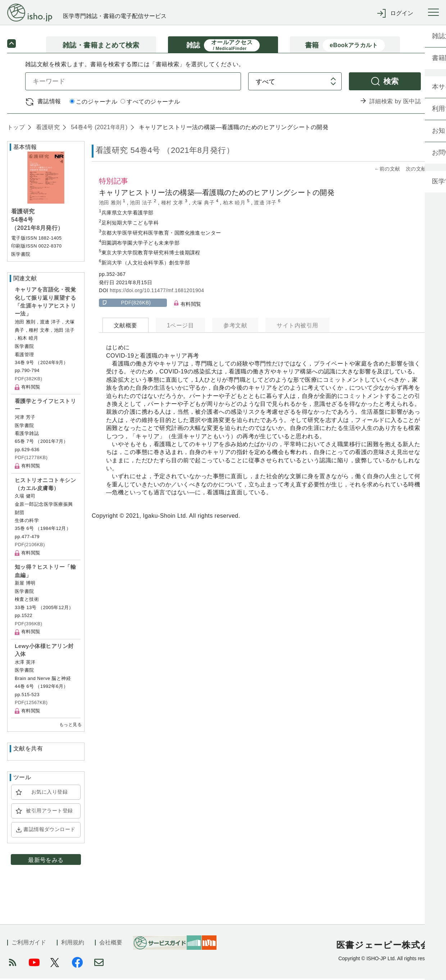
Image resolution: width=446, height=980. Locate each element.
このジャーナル (94, 103)
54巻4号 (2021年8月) (98, 128)
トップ (16, 128)
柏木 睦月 (235, 204)
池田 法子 (142, 204)
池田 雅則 (111, 204)
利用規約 (73, 944)
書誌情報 (49, 102)
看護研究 (47, 128)
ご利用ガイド (29, 944)
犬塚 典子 (204, 204)
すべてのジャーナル (150, 103)
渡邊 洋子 (266, 204)
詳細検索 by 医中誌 (395, 103)
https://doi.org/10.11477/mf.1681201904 (157, 292)
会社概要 (111, 944)
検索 (391, 82)
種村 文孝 (173, 204)
